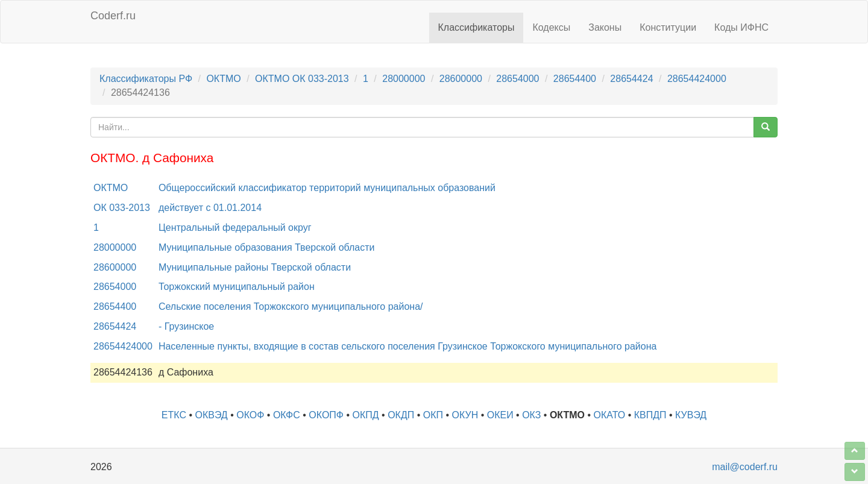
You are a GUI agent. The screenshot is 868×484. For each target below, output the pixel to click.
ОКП (433, 415)
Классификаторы (476, 27)
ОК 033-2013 (122, 208)
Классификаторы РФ (146, 79)
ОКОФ (250, 415)
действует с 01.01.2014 (210, 208)
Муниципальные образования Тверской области (267, 247)
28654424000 (697, 79)
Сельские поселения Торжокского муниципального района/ (291, 306)
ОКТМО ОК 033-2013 (302, 79)
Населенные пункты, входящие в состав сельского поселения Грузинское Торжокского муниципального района (408, 346)
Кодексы (551, 27)
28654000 (517, 79)
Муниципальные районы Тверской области (255, 267)
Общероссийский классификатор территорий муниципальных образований (327, 188)
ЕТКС (174, 415)
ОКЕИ (500, 415)
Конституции (668, 27)
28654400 (575, 79)
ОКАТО (610, 415)
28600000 (461, 79)
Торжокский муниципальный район (237, 287)
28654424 (631, 79)
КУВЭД (691, 415)
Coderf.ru (113, 16)
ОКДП (401, 415)
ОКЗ (531, 415)
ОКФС (287, 415)
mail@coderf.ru (745, 467)
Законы (605, 27)
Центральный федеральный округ (235, 228)
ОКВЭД (211, 415)
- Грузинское (186, 326)
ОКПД (366, 415)
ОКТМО (223, 79)
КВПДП (650, 415)
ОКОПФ (326, 415)
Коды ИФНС (741, 27)
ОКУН (465, 415)
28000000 (404, 79)
